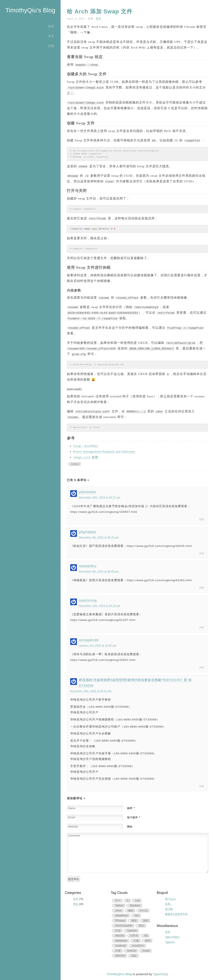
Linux (75, 464)
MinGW (120, 936)
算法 (141, 926)
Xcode (146, 951)
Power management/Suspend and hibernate (104, 452)
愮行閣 (169, 909)
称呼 (131, 808)
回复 (202, 519)
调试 (134, 921)
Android (131, 951)
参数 (86, 457)
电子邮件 (134, 818)
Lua (137, 901)
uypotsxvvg (88, 600)
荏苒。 (169, 904)
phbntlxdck (88, 492)
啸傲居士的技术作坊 (176, 914)
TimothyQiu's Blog (30, 10)
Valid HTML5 (172, 937)
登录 (168, 932)
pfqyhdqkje (88, 532)
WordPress (122, 916)
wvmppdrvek (89, 640)
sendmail (120, 946)
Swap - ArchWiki (86, 446)
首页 (51, 26)
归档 (51, 46)
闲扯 (76, 904)
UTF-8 (134, 936)
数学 (148, 941)
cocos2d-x (138, 946)
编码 (131, 911)
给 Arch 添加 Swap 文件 (100, 12)
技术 (99, 19)
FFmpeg (120, 921)
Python (119, 906)
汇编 (136, 941)
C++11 (144, 911)
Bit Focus (170, 899)
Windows (135, 906)
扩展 (118, 951)
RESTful (120, 956)
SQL (134, 956)
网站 (130, 827)
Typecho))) (160, 974)
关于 (51, 36)
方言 (118, 931)
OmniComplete (124, 926)
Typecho (132, 931)
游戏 (146, 921)
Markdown (121, 941)
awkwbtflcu (88, 566)
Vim (136, 916)
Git (146, 936)
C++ (118, 901)
